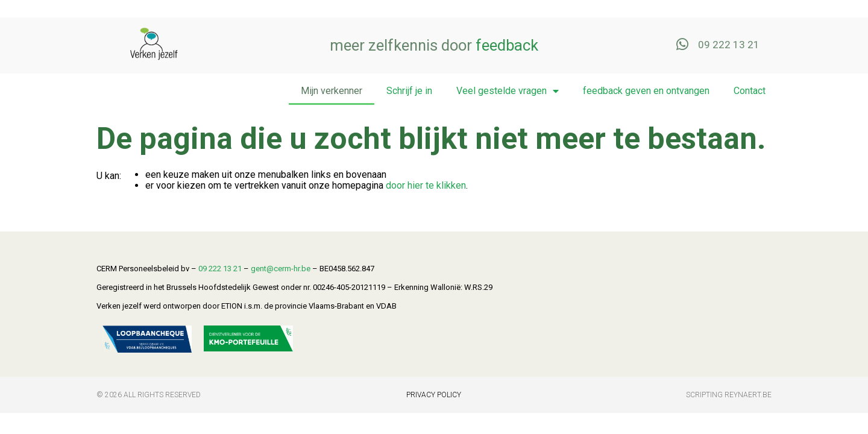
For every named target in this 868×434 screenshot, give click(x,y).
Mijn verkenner (332, 91)
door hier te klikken (426, 185)
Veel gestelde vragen (508, 91)
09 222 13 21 (220, 269)
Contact (750, 91)
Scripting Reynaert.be (729, 395)
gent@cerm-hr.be (281, 269)
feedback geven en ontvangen (646, 91)
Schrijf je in (409, 91)
